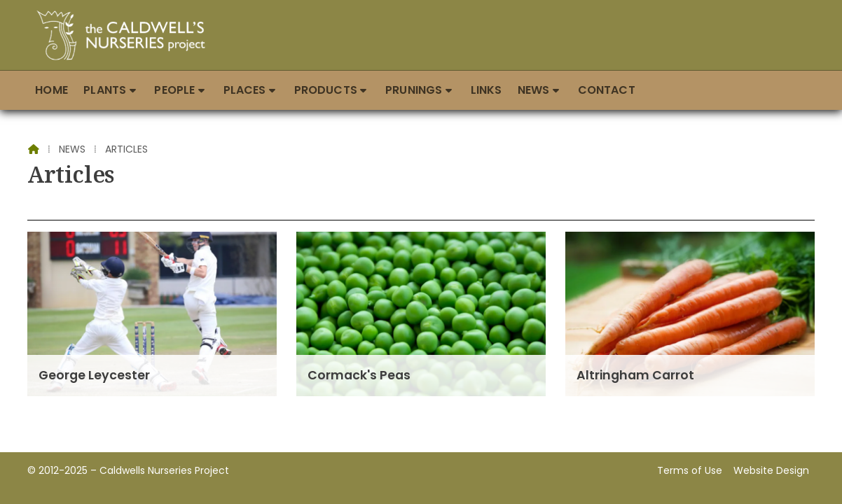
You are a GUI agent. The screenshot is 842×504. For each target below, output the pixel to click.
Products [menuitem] (326, 90)
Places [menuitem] (245, 90)
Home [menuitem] (51, 90)
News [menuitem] (534, 90)
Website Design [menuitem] (771, 470)
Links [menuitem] (486, 90)
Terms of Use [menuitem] (690, 470)
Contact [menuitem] (607, 90)
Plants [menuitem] (105, 90)
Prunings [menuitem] (414, 90)
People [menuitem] (174, 90)
